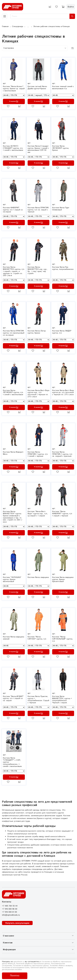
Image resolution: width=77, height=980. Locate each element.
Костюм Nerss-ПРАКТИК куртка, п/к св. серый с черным (38, 210)
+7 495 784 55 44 (10, 906)
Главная (5, 26)
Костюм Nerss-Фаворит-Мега (13, 453)
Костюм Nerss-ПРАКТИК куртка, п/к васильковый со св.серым (14, 333)
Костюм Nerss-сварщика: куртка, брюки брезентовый (63, 579)
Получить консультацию (17, 923)
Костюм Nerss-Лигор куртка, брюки (37, 332)
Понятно (15, 976)
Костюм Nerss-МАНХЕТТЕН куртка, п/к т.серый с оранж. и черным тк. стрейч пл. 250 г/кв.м (14, 271)
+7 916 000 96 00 (10, 909)
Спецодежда (17, 26)
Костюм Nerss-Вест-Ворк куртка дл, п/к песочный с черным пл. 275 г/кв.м (63, 393)
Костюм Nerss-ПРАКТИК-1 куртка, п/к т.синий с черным (38, 454)
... (28, 26)
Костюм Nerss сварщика (38, 577)
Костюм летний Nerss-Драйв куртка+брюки (37, 88)
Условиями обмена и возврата (61, 966)
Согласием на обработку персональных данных (31, 966)
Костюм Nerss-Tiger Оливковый (61, 209)
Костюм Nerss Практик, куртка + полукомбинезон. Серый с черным (38, 700)
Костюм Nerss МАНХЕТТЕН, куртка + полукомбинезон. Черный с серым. (62, 700)
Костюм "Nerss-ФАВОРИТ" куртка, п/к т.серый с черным (62, 514)
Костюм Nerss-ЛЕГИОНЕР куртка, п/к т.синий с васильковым (13, 393)
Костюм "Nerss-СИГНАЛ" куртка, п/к (37, 638)
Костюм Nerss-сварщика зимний (13, 638)
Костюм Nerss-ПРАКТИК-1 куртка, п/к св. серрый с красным (62, 454)
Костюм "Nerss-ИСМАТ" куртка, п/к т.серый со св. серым (13, 699)
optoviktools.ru (19, 962)
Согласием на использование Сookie (16, 968)
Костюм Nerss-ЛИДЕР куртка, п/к (62, 332)
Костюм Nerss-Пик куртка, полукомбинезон (63, 268)
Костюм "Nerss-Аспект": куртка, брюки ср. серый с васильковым (14, 89)
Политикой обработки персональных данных (33, 964)
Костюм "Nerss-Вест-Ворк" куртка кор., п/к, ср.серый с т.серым (38, 514)
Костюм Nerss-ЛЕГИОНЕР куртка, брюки (61, 148)
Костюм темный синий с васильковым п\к (63, 88)
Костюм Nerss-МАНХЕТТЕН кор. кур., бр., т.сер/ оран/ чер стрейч (38, 270)
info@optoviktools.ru (11, 915)
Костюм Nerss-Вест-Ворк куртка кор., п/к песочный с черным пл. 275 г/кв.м (38, 394)
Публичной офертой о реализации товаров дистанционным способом (32, 969)
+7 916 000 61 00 (9, 912)
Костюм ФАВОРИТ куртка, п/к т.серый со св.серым (13, 210)
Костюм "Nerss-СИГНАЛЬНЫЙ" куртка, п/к (62, 639)
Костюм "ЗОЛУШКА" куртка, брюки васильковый (12, 579)
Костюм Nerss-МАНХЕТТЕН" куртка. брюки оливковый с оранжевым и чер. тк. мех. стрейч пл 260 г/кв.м (13, 517)
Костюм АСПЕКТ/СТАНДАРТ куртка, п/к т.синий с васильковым (13, 148)
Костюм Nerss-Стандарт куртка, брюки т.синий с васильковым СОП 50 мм (38, 149)
